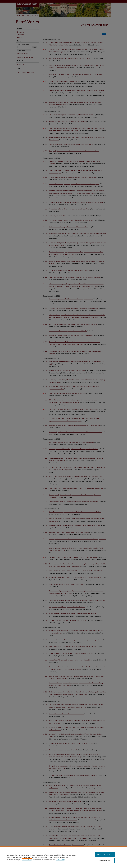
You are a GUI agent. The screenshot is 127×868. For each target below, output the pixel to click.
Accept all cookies (105, 855)
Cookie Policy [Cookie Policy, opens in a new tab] (60, 860)
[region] (63, 857)
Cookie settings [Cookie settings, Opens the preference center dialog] (105, 860)
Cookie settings (27, 860)
